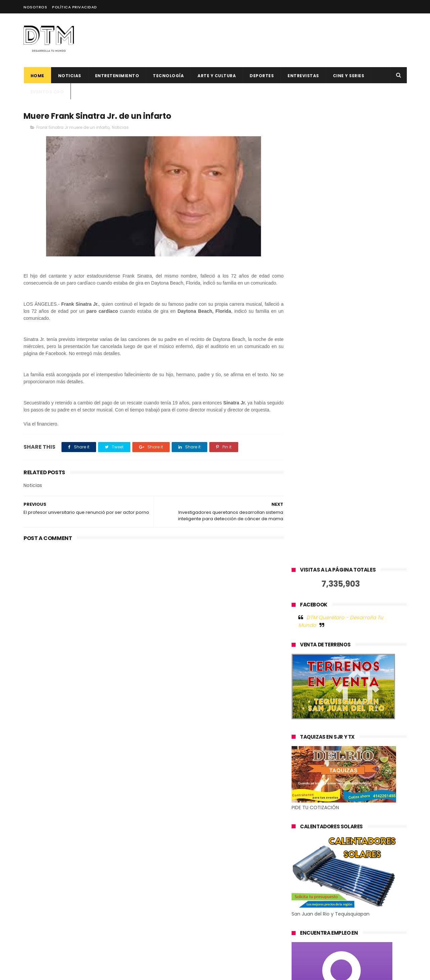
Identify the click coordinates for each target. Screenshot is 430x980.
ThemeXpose (61, 972)
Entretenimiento (117, 76)
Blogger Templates (131, 972)
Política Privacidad (75, 7)
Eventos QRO (47, 92)
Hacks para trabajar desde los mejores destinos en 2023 (227, 906)
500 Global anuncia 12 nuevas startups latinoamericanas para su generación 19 (232, 879)
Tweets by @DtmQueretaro (324, 749)
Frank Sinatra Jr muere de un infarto (73, 127)
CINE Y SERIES (348, 76)
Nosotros (35, 7)
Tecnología (168, 76)
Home (37, 76)
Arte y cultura (217, 76)
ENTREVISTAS (303, 76)
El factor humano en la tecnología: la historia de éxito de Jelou (232, 814)
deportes (262, 76)
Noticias (69, 76)
